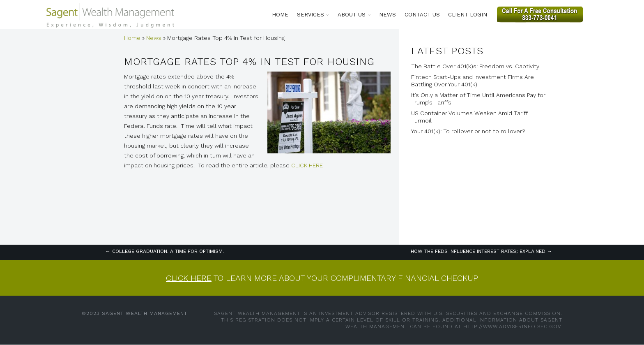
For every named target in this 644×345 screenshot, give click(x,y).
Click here (189, 278)
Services (310, 15)
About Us (352, 15)
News (388, 15)
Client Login (468, 15)
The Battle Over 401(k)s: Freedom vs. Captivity (475, 66)
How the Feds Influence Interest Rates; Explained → (481, 251)
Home (280, 15)
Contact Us (422, 15)
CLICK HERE (307, 165)
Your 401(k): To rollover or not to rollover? (468, 131)
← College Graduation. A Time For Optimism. (165, 251)
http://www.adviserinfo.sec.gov (512, 326)
